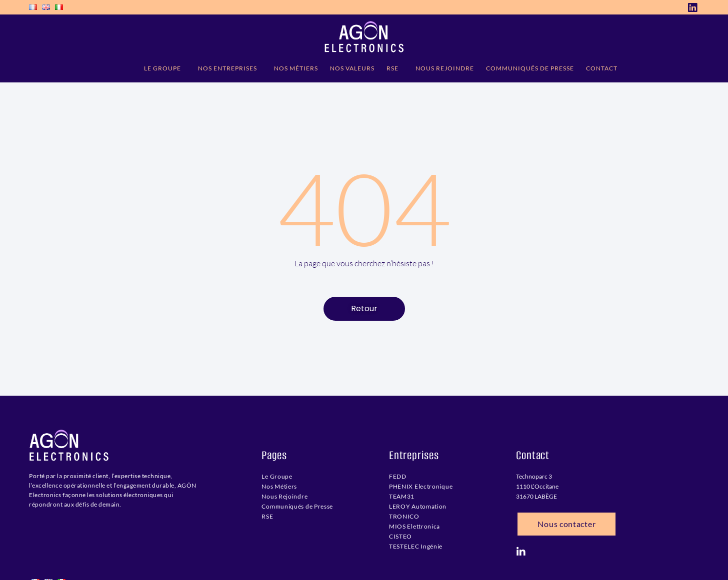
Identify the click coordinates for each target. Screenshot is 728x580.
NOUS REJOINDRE (445, 68)
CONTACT (602, 68)
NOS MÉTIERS (296, 68)
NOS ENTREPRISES (230, 68)
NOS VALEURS (352, 68)
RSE (395, 68)
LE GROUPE (165, 68)
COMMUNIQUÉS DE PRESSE (530, 68)
